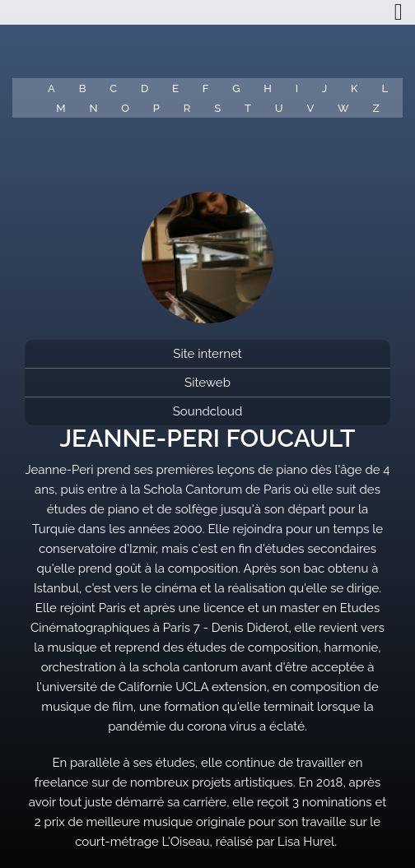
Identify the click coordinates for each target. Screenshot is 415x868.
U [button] (279, 108)
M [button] (61, 108)
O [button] (125, 108)
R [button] (187, 108)
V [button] (310, 108)
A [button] (51, 88)
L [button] (385, 88)
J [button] (324, 88)
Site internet (207, 354)
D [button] (145, 88)
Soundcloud (208, 411)
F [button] (206, 88)
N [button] (93, 108)
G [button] (236, 88)
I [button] (297, 88)
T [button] (248, 108)
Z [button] (376, 108)
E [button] (175, 88)
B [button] (83, 88)
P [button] (156, 108)
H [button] (268, 88)
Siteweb (207, 383)
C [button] (113, 88)
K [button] (354, 88)
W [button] (343, 108)
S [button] (217, 108)
